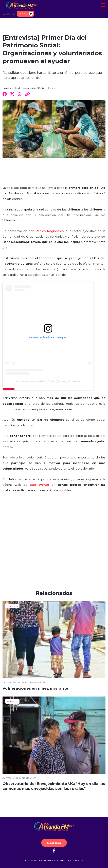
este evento (39, 485)
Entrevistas (12, 606)
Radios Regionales (50, 231)
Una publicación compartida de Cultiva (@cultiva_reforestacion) (48, 381)
